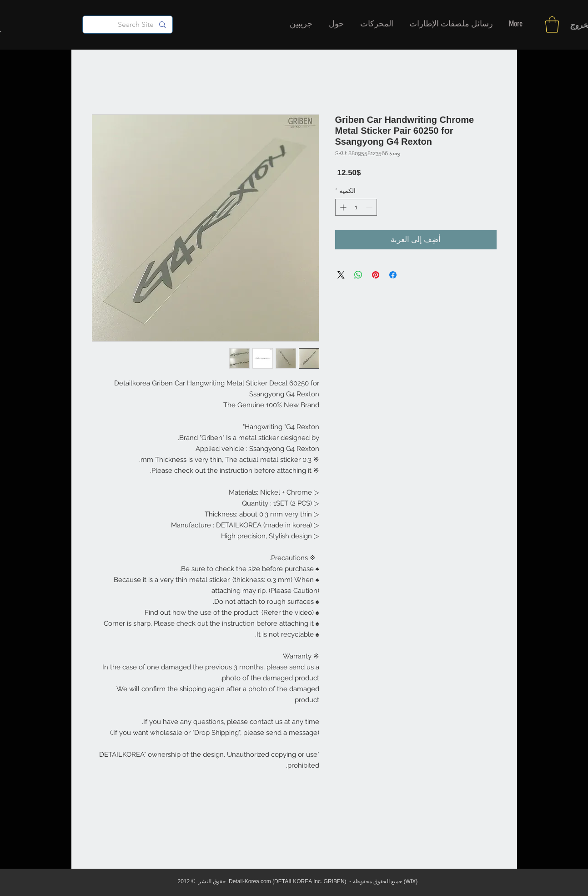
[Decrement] (370, 207)
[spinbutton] (356, 207)
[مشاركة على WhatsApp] (358, 275)
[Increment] (342, 207)
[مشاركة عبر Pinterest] (376, 275)
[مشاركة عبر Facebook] (393, 275)
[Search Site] (128, 25)
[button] (552, 25)
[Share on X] (341, 275)
